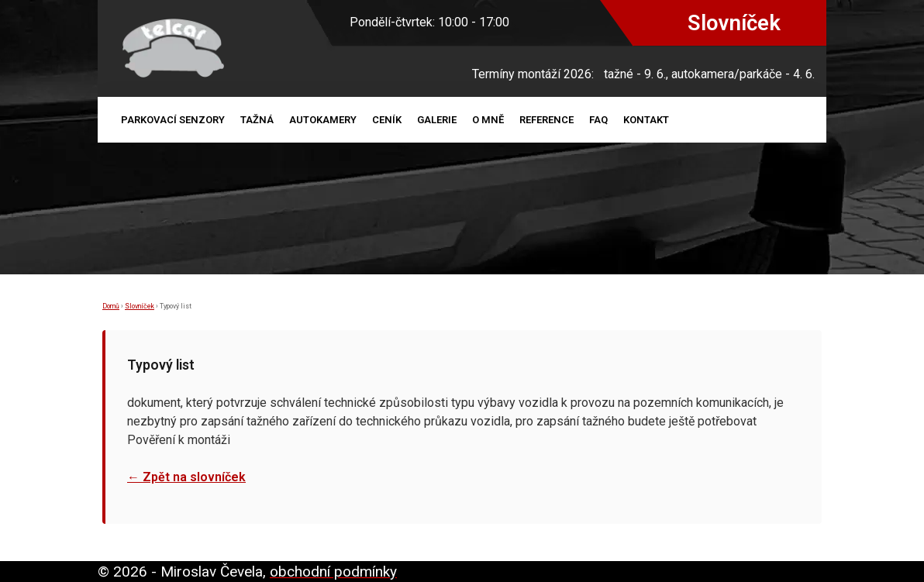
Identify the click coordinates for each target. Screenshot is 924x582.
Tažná (257, 120)
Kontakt (646, 120)
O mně (488, 120)
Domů (111, 306)
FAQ (598, 120)
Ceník (387, 120)
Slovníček (140, 306)
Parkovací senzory (173, 120)
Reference (546, 120)
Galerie (437, 120)
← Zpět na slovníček (186, 477)
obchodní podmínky (333, 572)
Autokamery (323, 120)
